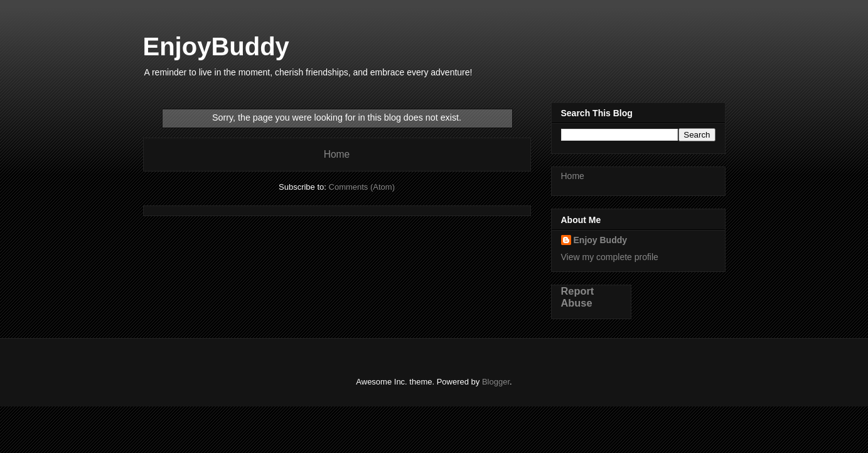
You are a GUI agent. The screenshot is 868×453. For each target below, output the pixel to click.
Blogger (496, 382)
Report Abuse (578, 297)
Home (337, 154)
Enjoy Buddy (601, 240)
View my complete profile (610, 257)
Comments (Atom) (362, 187)
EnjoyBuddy (216, 46)
